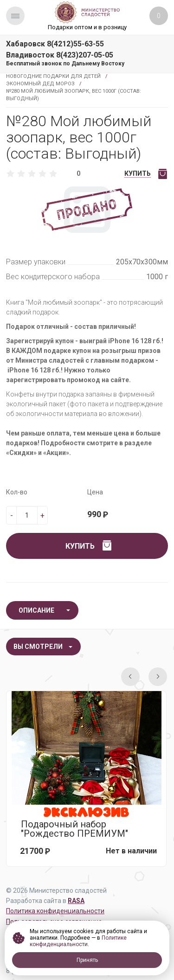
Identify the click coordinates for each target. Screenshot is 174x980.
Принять (87, 960)
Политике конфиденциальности (78, 941)
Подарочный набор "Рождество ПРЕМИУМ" (74, 829)
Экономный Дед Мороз (40, 84)
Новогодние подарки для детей (53, 76)
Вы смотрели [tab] (38, 647)
